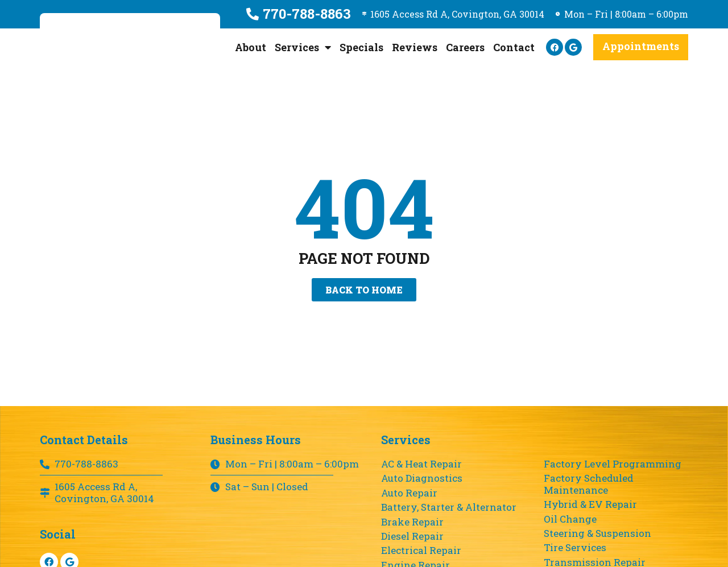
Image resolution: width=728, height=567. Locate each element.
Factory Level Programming (613, 464)
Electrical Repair (421, 551)
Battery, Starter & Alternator (449, 507)
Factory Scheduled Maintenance (589, 484)
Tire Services (575, 548)
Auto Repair (409, 493)
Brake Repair (412, 522)
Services (303, 47)
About (251, 47)
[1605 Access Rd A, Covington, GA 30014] (357, 14)
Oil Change (570, 519)
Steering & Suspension (597, 533)
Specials (361, 47)
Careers (465, 47)
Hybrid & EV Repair (590, 504)
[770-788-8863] (243, 14)
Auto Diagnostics (422, 478)
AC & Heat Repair (421, 464)
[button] (641, 47)
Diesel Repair (412, 536)
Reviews (415, 47)
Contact (514, 47)
